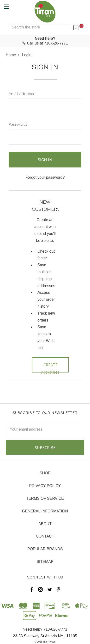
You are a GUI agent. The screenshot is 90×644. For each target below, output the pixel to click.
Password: (18, 124)
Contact (45, 536)
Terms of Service (45, 498)
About (45, 524)
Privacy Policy (45, 486)
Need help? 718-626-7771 (45, 629)
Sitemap (45, 562)
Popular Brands (45, 549)
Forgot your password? (45, 177)
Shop (45, 473)
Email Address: (22, 94)
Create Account (50, 367)
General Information (45, 511)
